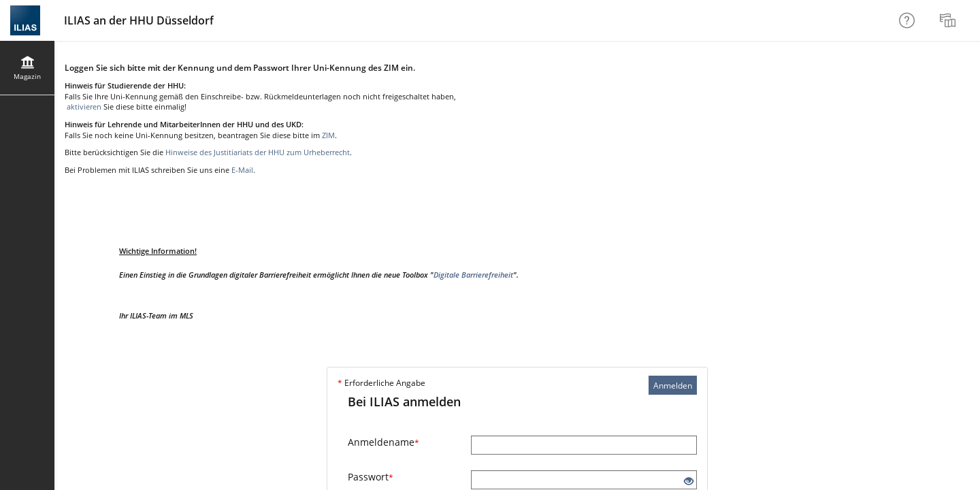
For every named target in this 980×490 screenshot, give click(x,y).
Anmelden (673, 386)
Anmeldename (383, 442)
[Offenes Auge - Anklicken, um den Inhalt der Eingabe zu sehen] (689, 481)
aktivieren (83, 107)
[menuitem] (949, 20)
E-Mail (242, 170)
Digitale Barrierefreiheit (473, 275)
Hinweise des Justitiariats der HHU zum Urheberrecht (258, 152)
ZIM (328, 135)
